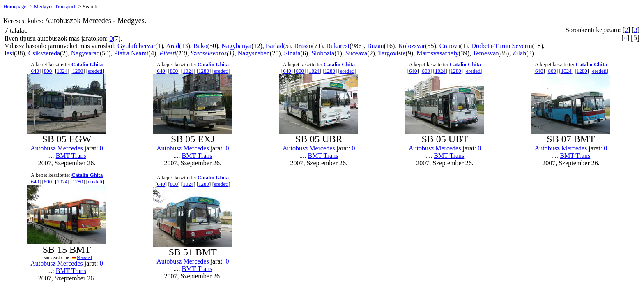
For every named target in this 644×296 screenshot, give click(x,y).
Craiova (450, 46)
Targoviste (392, 53)
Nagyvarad (85, 53)
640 (35, 71)
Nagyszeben (254, 53)
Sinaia (292, 53)
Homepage (15, 6)
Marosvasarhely (437, 53)
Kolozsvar (412, 46)
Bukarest (338, 46)
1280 (78, 71)
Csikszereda (44, 53)
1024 (62, 71)
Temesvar (485, 53)
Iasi (9, 53)
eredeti (95, 71)
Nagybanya (236, 46)
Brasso (303, 46)
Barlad (275, 46)
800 (48, 71)
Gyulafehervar (136, 46)
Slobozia (323, 53)
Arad (172, 46)
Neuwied (84, 258)
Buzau (376, 46)
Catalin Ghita (87, 64)
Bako (200, 46)
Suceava (356, 53)
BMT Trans (71, 156)
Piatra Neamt (131, 53)
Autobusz (43, 148)
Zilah (519, 53)
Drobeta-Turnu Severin (501, 46)
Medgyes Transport (54, 6)
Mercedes (70, 148)
